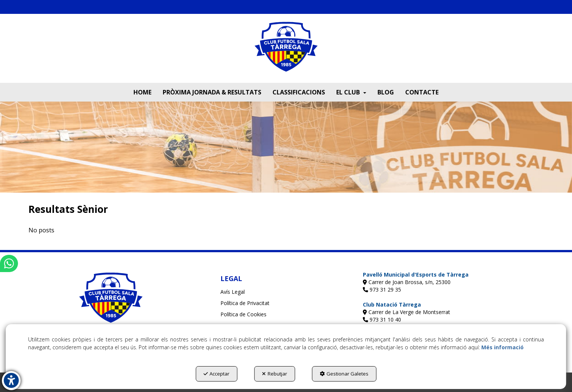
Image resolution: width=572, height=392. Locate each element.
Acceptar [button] (216, 374)
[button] (286, 52)
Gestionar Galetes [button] (344, 374)
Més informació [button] (502, 347)
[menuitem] (142, 92)
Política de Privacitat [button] (245, 303)
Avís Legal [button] (233, 292)
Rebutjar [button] (275, 374)
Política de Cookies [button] (243, 314)
